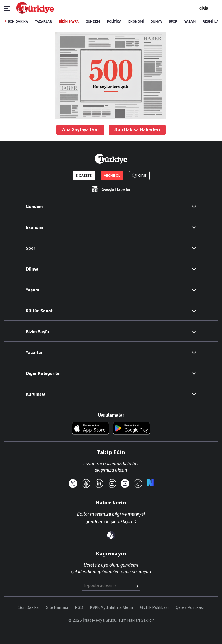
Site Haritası (57, 607)
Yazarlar (34, 353)
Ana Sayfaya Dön (80, 130)
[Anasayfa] (111, 159)
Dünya (32, 269)
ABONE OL (112, 176)
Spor (30, 248)
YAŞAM (190, 21)
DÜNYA (156, 21)
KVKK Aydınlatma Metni (112, 607)
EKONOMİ (136, 21)
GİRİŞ (203, 8)
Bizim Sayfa (37, 332)
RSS (79, 607)
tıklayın (125, 522)
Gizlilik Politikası (154, 607)
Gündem (34, 207)
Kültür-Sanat (39, 311)
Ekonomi (35, 227)
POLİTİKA (114, 21)
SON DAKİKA (18, 21)
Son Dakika (29, 607)
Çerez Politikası (190, 607)
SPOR (173, 21)
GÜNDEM (93, 21)
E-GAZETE (84, 176)
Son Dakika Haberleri (137, 130)
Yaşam (32, 290)
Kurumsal (36, 394)
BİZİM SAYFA (69, 21)
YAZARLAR (44, 21)
